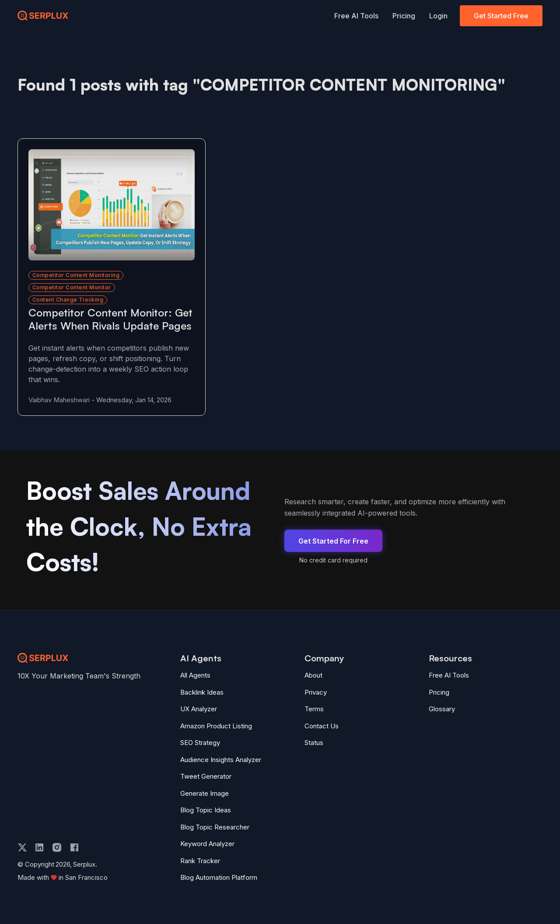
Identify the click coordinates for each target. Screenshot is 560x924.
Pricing (404, 16)
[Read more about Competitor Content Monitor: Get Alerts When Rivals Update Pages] (101, 198)
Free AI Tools (356, 16)
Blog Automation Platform (219, 877)
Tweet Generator (206, 776)
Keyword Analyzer (207, 843)
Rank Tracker (200, 860)
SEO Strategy (200, 742)
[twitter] (22, 847)
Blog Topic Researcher (215, 826)
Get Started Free (501, 16)
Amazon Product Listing (216, 725)
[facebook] (74, 847)
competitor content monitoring (76, 262)
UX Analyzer (199, 708)
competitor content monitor (72, 274)
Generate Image (205, 792)
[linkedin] (39, 847)
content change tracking (68, 286)
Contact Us (322, 725)
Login (438, 16)
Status (314, 742)
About (313, 675)
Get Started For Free (333, 541)
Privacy (316, 691)
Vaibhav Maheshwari (59, 399)
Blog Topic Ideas (206, 810)
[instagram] (57, 847)
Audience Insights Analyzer (221, 759)
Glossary (442, 708)
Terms (314, 708)
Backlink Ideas (202, 691)
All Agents (195, 675)
